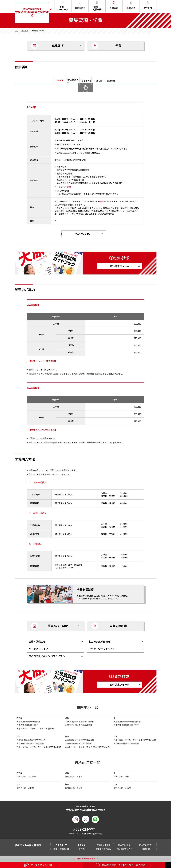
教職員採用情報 (103, 844)
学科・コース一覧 (63, 6)
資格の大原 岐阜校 (74, 775)
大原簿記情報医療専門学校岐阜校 (80, 721)
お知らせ (131, 6)
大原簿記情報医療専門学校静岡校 (80, 739)
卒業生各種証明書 (61, 848)
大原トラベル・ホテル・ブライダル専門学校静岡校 (87, 746)
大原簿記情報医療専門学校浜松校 (31, 739)
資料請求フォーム (120, 265)
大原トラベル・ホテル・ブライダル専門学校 (36, 728)
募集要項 (47, 46)
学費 (106, 46)
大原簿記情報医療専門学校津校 (127, 721)
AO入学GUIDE (82, 233)
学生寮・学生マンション (102, 648)
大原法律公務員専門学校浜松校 (30, 742)
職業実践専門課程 (103, 848)
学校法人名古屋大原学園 (32, 12)
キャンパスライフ (38, 648)
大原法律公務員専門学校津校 (126, 724)
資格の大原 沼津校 (122, 787)
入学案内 (114, 6)
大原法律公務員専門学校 (27, 724)
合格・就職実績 (97, 6)
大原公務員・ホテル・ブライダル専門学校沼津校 (135, 739)
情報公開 (146, 848)
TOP (16, 31)
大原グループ (61, 844)
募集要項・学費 (50, 625)
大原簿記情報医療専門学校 (28, 721)
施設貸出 (82, 848)
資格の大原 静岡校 (74, 787)
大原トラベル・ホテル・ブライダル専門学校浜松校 (39, 746)
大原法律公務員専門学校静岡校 (79, 742)
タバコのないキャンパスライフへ (47, 655)
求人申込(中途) (146, 844)
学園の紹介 (80, 6)
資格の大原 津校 (121, 775)
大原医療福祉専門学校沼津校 (126, 742)
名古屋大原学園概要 (99, 641)
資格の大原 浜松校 (25, 787)
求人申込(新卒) (125, 844)
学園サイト (82, 844)
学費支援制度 (109, 625)
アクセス (148, 6)
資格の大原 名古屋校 (26, 775)
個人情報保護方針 (125, 848)
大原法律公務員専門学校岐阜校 (79, 724)
